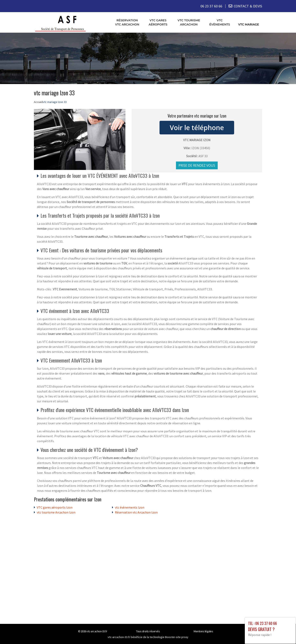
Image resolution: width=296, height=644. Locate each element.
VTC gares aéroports (158, 22)
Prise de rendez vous (197, 165)
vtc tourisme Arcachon (189, 22)
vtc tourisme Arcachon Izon (56, 512)
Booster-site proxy (177, 637)
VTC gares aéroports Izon (55, 507)
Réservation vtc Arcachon (127, 22)
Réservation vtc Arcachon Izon (136, 512)
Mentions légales (203, 631)
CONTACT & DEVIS (248, 6)
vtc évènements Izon (130, 507)
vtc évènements (220, 22)
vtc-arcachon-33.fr (97, 631)
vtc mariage (249, 24)
